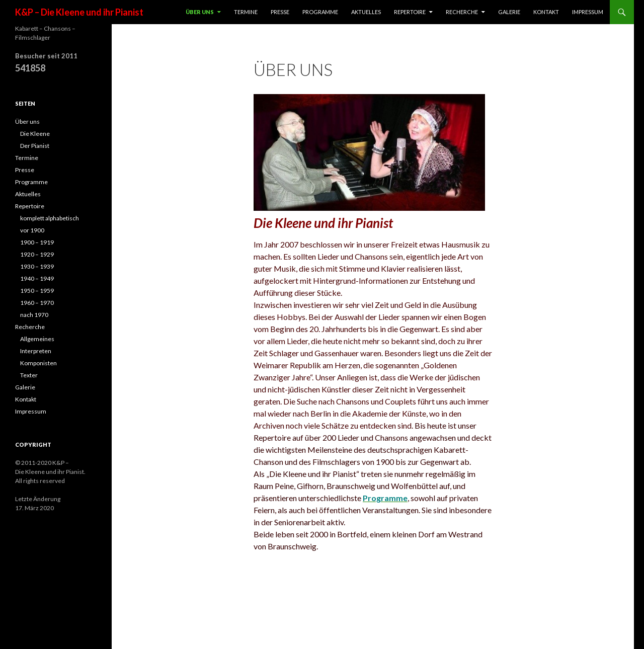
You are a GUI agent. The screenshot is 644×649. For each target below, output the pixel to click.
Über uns (200, 12)
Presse (280, 12)
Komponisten (38, 363)
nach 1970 (34, 315)
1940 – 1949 (37, 278)
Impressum (588, 12)
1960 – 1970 (37, 303)
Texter (29, 375)
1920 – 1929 (37, 254)
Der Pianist (35, 146)
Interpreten (36, 351)
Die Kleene (35, 134)
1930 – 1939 (37, 266)
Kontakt (546, 12)
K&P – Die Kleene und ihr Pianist (79, 12)
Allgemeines (37, 339)
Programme (320, 12)
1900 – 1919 (37, 242)
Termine (246, 12)
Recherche (462, 12)
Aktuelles (366, 12)
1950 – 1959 (37, 291)
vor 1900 (32, 230)
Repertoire (410, 12)
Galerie (509, 12)
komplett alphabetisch (50, 218)
